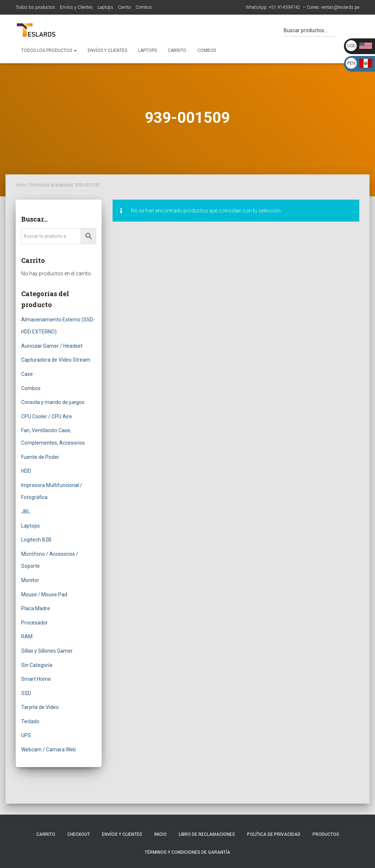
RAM (27, 637)
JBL (26, 512)
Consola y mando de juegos (53, 402)
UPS (26, 735)
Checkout (79, 834)
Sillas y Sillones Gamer (47, 651)
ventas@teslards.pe (340, 7)
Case (27, 374)
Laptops (105, 7)
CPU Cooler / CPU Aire (47, 416)
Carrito (124, 7)
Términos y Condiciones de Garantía (187, 852)
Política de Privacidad (274, 834)
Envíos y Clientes (76, 7)
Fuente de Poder (40, 457)
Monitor (30, 580)
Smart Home (36, 679)
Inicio (21, 185)
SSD (26, 693)
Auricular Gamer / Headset (52, 346)
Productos (326, 834)
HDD (26, 471)
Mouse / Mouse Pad (44, 595)
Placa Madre (36, 608)
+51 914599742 (285, 7)
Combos (144, 7)
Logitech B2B (36, 540)
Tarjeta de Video (40, 707)
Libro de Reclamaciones (207, 834)
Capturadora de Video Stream (56, 360)
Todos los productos (35, 7)
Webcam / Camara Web (49, 750)
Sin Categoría (37, 665)
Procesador (35, 623)
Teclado (30, 721)
